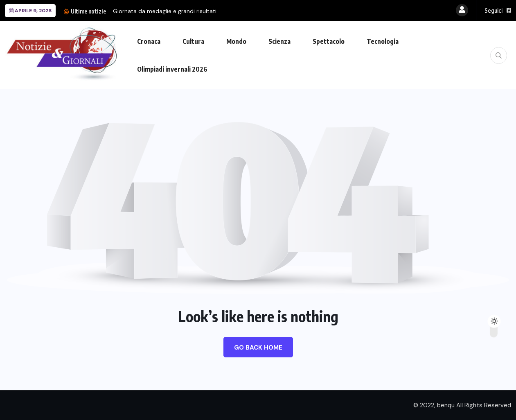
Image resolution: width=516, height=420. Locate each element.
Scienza (279, 41)
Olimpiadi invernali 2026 (172, 69)
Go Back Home (258, 348)
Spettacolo (329, 41)
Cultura (193, 41)
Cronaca (149, 41)
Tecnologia (383, 41)
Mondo (236, 41)
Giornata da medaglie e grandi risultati (165, 11)
